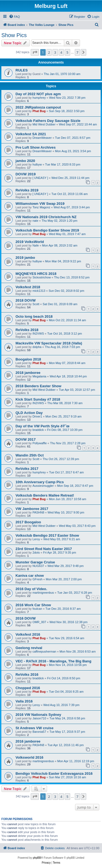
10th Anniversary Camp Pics (40, 482)
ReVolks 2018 (27, 330)
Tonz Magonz (41, 207)
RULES (22, 70)
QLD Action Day (29, 413)
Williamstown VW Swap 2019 (40, 204)
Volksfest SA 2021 (31, 134)
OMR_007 (39, 622)
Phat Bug (39, 111)
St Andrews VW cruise (34, 728)
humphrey (39, 98)
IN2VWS (38, 334)
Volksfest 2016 (28, 634)
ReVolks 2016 (27, 675)
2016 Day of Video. (31, 589)
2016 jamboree (28, 741)
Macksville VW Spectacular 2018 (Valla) (49, 343)
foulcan (37, 609)
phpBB (37, 858)
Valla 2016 (24, 701)
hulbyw (37, 164)
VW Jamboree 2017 (32, 509)
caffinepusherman (44, 651)
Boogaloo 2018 (28, 359)
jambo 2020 (25, 161)
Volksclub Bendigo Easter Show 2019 (47, 230)
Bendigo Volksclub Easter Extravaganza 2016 (54, 774)
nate (35, 221)
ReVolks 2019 (27, 190)
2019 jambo (25, 258)
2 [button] (49, 52)
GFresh (37, 579)
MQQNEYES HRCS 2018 (36, 274)
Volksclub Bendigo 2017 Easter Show (47, 535)
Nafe (35, 245)
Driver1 (37, 416)
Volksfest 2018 (28, 287)
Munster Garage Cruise (35, 562)
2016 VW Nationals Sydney (38, 715)
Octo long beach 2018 (34, 316)
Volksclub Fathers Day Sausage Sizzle (48, 121)
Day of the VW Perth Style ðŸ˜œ (43, 426)
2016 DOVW (26, 618)
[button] (35, 52)
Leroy (36, 539)
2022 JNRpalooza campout (38, 107)
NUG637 (38, 566)
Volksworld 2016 (29, 757)
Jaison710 (39, 718)
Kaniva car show (30, 576)
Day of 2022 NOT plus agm (38, 94)
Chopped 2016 (28, 688)
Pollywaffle (39, 443)
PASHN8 (38, 512)
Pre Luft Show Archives (36, 147)
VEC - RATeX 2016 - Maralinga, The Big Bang (53, 661)
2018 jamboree (28, 373)
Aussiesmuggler (43, 486)
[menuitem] (14, 17)
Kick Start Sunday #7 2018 (38, 399)
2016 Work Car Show (33, 605)
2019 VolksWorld (30, 242)
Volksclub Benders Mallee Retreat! (45, 495)
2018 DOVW (26, 300)
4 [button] (61, 52)
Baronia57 (39, 732)
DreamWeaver (42, 138)
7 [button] (77, 52)
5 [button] (67, 52)
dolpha (37, 347)
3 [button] (55, 52)
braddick (38, 430)
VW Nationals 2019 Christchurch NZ (46, 217)
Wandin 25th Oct (30, 455)
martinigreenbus (43, 593)
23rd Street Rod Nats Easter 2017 (44, 549)
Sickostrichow (41, 277)
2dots (36, 552)
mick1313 (39, 291)
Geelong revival (29, 648)
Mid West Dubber (44, 124)
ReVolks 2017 (27, 469)
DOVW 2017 (26, 439)
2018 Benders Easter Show (38, 386)
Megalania (39, 376)
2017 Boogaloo (28, 522)
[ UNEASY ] (40, 178)
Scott (36, 304)
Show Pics (14, 35)
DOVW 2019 (26, 174)
